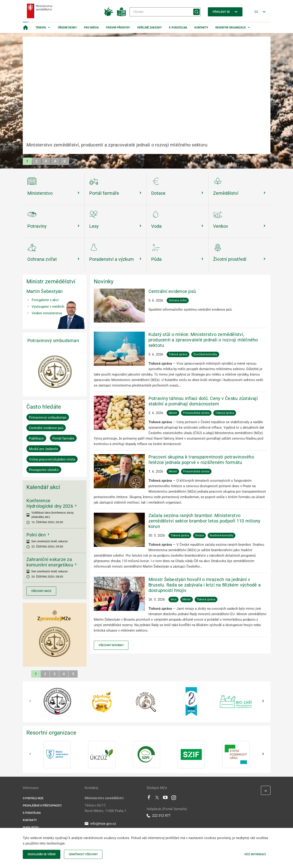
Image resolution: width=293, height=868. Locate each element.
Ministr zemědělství (51, 282)
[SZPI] (146, 755)
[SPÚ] (236, 755)
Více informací (255, 854)
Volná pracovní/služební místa (52, 459)
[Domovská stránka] (25, 28)
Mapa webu (31, 827)
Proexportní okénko (44, 470)
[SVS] (57, 755)
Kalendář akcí (43, 487)
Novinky (104, 282)
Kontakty (201, 28)
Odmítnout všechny (83, 854)
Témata (41, 28)
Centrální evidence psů (46, 428)
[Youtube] (165, 799)
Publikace (36, 438)
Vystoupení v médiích (48, 307)
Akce (173, 599)
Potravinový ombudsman (53, 341)
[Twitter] (157, 799)
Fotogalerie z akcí (45, 300)
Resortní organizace (231, 28)
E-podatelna (178, 28)
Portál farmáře (63, 438)
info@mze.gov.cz (100, 824)
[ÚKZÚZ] (102, 755)
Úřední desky (67, 28)
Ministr (173, 413)
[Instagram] (174, 799)
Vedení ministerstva (47, 313)
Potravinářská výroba (196, 413)
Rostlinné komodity (222, 535)
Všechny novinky (111, 645)
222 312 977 (158, 816)
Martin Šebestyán (45, 291)
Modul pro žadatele (43, 449)
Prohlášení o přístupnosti (42, 806)
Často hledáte (44, 407)
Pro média (91, 28)
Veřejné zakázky (149, 28)
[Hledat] (165, 12)
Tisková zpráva (178, 354)
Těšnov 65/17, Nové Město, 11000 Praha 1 (106, 808)
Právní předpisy (118, 28)
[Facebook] (149, 799)
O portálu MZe (33, 798)
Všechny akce (41, 591)
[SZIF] (191, 755)
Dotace (199, 535)
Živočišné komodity (205, 354)
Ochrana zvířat (178, 300)
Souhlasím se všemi (42, 854)
